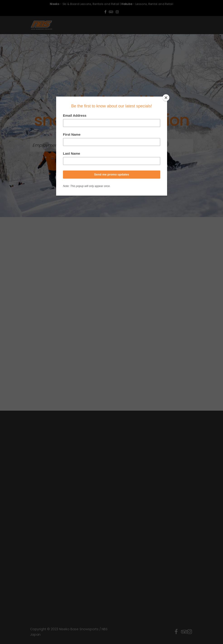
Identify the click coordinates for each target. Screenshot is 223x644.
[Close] (166, 98)
